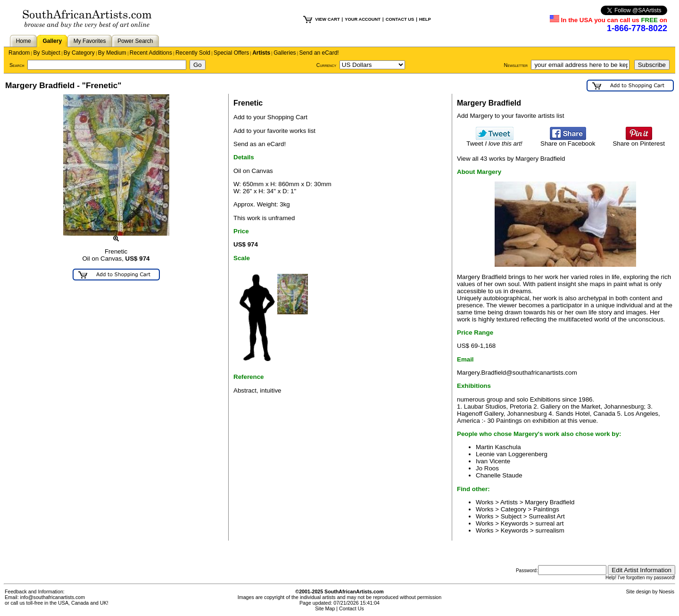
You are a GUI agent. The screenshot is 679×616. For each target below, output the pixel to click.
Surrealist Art (547, 516)
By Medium (112, 53)
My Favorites (90, 41)
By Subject (46, 53)
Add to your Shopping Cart (270, 117)
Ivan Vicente (493, 461)
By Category (79, 53)
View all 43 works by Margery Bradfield (511, 159)
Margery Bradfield (550, 502)
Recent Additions (151, 53)
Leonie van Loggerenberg (512, 454)
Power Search (135, 41)
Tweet (494, 141)
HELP (425, 19)
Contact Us (352, 608)
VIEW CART (327, 19)
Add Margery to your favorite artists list (510, 116)
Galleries (285, 53)
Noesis (667, 591)
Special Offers (231, 53)
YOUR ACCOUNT (363, 19)
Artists (261, 53)
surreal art (549, 523)
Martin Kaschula (498, 447)
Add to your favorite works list (274, 131)
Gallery (52, 41)
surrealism (550, 530)
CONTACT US (400, 19)
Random (19, 53)
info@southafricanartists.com (53, 597)
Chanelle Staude (499, 475)
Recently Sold (193, 53)
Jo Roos (487, 468)
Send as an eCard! (260, 144)
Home (24, 41)
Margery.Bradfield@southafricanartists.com (517, 373)
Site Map (325, 608)
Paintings (546, 509)
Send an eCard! (319, 53)
